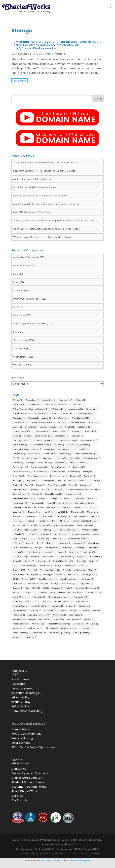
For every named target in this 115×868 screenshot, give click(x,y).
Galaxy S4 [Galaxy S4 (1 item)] (86, 485)
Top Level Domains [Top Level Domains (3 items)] (63, 601)
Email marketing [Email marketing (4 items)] (59, 476)
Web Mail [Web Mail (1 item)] (58, 619)
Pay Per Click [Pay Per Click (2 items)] (20, 539)
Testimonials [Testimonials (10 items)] (94, 592)
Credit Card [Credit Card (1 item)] (65, 454)
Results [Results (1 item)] (81, 561)
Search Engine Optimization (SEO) (31, 324)
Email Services (21, 743)
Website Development (26, 734)
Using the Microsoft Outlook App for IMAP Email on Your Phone (46, 229)
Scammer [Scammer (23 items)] (19, 570)
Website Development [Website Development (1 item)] (59, 624)
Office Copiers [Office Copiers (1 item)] (90, 530)
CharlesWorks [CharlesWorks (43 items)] (42, 431)
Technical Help (58, 54)
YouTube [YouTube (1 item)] (31, 637)
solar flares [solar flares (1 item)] (19, 583)
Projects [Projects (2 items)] (48, 552)
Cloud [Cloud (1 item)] (17, 436)
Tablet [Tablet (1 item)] (43, 592)
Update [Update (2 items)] (71, 606)
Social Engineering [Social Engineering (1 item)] (48, 579)
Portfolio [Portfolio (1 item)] (93, 543)
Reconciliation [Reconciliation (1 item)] (50, 557)
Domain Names (21, 265)
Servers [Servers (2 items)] (60, 574)
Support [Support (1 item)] (30, 592)
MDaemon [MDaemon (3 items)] (64, 516)
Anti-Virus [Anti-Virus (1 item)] (64, 404)
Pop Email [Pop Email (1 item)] (64, 543)
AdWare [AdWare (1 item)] (81, 400)
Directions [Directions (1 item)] (61, 463)
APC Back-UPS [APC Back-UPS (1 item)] (58, 409)
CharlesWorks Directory (27, 778)
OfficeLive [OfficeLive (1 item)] (19, 534)
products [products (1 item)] (18, 552)
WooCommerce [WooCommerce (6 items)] (21, 633)
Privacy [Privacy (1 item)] (68, 548)
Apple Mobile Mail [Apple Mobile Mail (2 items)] (22, 413)
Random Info (20, 315)
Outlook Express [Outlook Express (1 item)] (81, 534)
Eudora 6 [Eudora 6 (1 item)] (90, 476)
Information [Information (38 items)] (20, 503)
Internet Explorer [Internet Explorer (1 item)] (22, 507)
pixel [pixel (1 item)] (39, 543)
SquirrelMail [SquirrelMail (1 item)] (33, 588)
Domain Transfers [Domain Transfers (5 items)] (22, 472)
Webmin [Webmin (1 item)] (89, 619)
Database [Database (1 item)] (49, 458)
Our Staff (17, 796)
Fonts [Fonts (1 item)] (29, 485)
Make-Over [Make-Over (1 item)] (78, 512)
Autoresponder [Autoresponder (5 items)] (86, 413)
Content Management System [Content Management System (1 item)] (27, 449)
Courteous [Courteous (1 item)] (19, 454)
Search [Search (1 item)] (32, 570)
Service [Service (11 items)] (73, 574)
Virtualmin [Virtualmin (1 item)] (50, 610)
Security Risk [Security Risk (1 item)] (34, 574)
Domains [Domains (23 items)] (79, 467)
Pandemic (18, 290)
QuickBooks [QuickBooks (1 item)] (32, 557)
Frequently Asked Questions (30, 773)
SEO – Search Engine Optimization (34, 747)
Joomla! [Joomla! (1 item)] (39, 507)
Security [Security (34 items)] (18, 574)
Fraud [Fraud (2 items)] (73, 485)
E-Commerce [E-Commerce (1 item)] (41, 472)
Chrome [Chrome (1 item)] (77, 431)
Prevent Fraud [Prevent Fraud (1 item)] (52, 548)
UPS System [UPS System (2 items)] (19, 610)
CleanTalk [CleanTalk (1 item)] (91, 431)
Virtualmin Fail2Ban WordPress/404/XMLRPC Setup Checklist (46, 162)
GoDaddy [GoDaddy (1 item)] (46, 489)
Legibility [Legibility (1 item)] (79, 507)
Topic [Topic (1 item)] (46, 601)
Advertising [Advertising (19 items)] (66, 400)
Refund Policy (20, 706)
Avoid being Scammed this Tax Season (32, 179)
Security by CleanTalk (51, 861)
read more (19, 81)
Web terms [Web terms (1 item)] (19, 628)
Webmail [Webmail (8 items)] (44, 619)
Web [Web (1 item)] (96, 610)
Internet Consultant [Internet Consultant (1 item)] (84, 503)
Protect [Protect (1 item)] (61, 552)
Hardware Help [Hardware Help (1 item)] (73, 494)
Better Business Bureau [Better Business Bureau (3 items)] (44, 422)
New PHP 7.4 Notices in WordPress (32, 212)
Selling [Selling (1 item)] (48, 574)
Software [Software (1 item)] (88, 579)
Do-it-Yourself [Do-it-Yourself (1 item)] (20, 467)
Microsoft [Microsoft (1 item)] (43, 521)
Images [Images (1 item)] (56, 498)
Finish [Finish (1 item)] (96, 480)
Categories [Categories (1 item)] (84, 427)
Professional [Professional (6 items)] (34, 552)
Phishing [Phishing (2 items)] (18, 543)
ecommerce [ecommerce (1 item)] (58, 472)
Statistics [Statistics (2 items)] (57, 588)
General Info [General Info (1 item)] (20, 489)
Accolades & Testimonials (26, 257)
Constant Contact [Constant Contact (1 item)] (89, 440)
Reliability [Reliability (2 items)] (96, 557)
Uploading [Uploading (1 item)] (84, 606)
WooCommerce (21, 357)
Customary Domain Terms (29, 787)
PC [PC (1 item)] (33, 539)
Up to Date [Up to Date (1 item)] (35, 610)
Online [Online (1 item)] (32, 534)
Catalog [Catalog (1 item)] (70, 427)
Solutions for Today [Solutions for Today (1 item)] (38, 583)
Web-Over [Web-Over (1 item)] (19, 615)
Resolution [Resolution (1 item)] (44, 561)
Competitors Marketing (27, 711)
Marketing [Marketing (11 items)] (33, 516)
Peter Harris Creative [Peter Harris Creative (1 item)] (79, 539)
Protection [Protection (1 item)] (75, 552)
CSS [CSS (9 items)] (16, 458)
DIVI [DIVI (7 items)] (74, 463)
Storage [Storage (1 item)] (18, 592)
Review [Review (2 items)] (94, 561)
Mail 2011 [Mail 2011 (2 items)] (62, 512)
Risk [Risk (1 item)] (16, 566)
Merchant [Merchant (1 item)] (19, 521)
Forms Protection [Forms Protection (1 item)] (57, 485)
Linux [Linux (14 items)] (92, 507)
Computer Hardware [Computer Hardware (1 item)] (44, 440)
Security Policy (21, 702)
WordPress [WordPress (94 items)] (40, 633)
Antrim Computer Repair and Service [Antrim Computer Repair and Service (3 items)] (30, 409)
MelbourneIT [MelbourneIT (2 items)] (81, 516)
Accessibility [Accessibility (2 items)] (33, 400)
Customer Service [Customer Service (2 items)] (31, 458)
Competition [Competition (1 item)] (61, 436)
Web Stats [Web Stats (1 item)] (92, 624)
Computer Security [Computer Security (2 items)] (67, 440)
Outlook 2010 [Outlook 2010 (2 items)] (62, 534)
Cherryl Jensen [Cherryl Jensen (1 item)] (61, 431)
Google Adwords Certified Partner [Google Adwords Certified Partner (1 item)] (84, 489)
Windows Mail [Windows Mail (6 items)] (69, 628)
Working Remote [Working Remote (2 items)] (82, 633)
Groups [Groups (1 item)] (37, 494)
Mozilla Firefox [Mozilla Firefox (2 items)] (85, 525)
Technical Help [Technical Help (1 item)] (76, 592)
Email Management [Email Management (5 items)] (37, 476)
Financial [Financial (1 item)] (84, 480)
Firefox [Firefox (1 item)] (17, 485)
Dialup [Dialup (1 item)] (30, 463)
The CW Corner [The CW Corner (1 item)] (21, 597)
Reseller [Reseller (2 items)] (30, 561)
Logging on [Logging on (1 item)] (19, 512)
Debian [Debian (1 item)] (62, 458)
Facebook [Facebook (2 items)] (70, 480)
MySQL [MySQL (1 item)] (17, 530)
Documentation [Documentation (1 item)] (39, 467)
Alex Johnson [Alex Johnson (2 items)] (20, 404)
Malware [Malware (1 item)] (18, 516)
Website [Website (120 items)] (38, 624)
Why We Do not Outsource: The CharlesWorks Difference (43, 237)
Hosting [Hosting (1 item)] (43, 498)
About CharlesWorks (25, 791)
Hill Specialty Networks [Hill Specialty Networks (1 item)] (24, 498)
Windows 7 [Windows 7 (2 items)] (52, 628)
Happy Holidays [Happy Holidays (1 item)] (53, 494)
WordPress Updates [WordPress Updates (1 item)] (60, 633)
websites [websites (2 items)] (78, 624)
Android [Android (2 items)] (50, 404)
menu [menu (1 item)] (95, 516)
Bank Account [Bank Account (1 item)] (62, 418)
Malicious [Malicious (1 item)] (93, 512)
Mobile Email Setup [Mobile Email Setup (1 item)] (41, 525)
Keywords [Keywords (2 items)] (53, 507)
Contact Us (19, 769)
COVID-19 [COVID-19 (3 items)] (34, 454)
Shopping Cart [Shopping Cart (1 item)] (89, 574)
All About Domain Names (28, 782)
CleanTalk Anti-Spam (79, 861)
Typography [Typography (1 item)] (56, 606)
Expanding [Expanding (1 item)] (33, 480)
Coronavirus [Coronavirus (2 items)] (82, 449)
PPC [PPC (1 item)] (38, 548)
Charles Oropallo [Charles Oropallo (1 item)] (22, 431)
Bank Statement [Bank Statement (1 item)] (81, 418)
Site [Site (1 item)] (16, 579)
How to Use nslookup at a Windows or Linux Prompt (40, 196)
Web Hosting (20, 348)
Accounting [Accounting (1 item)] (49, 400)
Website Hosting (22, 738)
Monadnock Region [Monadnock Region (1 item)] (64, 525)
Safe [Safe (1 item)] (58, 566)
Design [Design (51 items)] (75, 458)
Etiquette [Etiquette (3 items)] (76, 476)
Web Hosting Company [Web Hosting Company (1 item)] (24, 619)
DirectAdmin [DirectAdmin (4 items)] (45, 463)
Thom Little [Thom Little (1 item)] (39, 597)
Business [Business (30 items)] (31, 427)
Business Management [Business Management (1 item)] (51, 427)
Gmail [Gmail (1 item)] (34, 489)
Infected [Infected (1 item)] (92, 498)
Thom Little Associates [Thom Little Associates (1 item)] (59, 597)
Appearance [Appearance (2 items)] (76, 409)
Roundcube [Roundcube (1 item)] (45, 566)
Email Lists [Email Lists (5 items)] (19, 476)
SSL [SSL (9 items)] (46, 588)
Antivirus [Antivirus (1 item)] (79, 404)
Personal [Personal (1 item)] (44, 539)
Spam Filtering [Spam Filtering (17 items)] (70, 583)
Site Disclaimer (21, 679)
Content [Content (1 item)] (59, 445)
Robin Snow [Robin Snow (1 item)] (29, 566)
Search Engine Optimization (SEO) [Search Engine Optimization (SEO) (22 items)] (80, 570)
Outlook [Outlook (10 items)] (45, 534)
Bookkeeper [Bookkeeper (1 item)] (78, 422)
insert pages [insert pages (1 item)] (37, 503)
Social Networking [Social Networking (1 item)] (70, 579)
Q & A (16, 307)
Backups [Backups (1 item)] (34, 418)
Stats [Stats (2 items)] (69, 588)
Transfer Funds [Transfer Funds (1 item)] (38, 606)
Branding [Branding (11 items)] (94, 422)
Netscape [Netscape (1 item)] (50, 530)
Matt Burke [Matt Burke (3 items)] (49, 516)
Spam (16, 332)
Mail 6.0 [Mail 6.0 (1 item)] (48, 512)
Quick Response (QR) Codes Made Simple (34, 187)
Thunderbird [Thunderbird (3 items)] (80, 597)
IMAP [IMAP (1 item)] (67, 498)
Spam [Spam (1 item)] (55, 583)
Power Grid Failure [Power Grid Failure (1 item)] (22, 548)
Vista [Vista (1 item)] (86, 610)
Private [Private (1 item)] (80, 548)
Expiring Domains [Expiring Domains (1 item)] (52, 480)
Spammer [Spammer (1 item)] (87, 583)
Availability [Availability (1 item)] (19, 418)
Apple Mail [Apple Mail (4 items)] (92, 409)
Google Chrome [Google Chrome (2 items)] (21, 494)
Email (48, 54)
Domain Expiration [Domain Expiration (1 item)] (60, 467)
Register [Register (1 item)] (82, 557)
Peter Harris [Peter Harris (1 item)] (59, 539)
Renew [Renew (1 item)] (17, 561)
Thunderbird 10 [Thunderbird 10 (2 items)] (21, 601)
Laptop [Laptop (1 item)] (66, 507)
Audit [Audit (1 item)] (55, 413)
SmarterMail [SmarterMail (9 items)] (29, 579)
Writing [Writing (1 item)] (18, 637)
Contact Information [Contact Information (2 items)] (40, 445)
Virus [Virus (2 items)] (63, 610)
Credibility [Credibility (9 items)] (49, 454)
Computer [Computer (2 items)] (77, 436)
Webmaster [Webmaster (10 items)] (74, 619)
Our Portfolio (20, 800)
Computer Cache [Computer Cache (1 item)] (22, 440)
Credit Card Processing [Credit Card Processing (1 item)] (86, 454)
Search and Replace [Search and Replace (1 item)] (50, 570)
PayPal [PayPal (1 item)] (97, 534)
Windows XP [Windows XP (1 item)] (86, 628)
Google (17, 282)
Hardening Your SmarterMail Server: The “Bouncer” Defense (44, 171)
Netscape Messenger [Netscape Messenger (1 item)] (69, 530)
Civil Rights (18, 684)
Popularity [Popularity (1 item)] (79, 543)
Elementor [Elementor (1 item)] (74, 472)
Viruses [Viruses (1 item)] (75, 610)
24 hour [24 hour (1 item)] (18, 400)
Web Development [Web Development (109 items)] (39, 615)
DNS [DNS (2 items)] (84, 463)
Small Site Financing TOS (27, 693)
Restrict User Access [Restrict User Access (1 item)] (63, 561)
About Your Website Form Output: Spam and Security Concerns (46, 204)
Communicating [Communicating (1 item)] (43, 436)
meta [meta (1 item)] (31, 521)
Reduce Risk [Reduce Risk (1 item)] (67, 557)
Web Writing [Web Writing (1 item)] (35, 628)
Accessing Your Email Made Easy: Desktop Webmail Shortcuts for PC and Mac (53, 220)
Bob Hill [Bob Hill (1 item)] (63, 422)
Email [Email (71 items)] (87, 472)
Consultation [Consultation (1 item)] (20, 445)
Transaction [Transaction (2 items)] (82, 601)
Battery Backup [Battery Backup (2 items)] (21, 422)
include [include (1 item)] (79, 498)
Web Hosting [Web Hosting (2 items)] (76, 615)
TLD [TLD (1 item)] (36, 601)
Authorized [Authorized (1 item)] (69, 413)
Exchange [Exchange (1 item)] (18, 480)
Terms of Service (22, 689)
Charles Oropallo (23, 54)
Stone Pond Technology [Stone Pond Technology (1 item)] (87, 588)
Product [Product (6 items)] (93, 548)
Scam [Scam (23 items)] (83, 566)
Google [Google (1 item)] (60, 489)
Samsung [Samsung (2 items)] (70, 566)
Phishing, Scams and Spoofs (27, 299)
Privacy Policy (20, 697)
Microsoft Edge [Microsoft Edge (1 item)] (60, 521)
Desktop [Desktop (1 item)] (18, 463)
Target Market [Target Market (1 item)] (57, 592)
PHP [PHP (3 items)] (30, 543)
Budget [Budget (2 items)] (17, 427)
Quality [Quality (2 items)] (17, 557)
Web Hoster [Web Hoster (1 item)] (59, 615)
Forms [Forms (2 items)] (40, 485)
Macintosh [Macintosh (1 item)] (34, 512)
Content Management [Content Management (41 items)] (78, 445)
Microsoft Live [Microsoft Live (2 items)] (20, 525)
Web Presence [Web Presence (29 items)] (21, 624)
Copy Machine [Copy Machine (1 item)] (65, 449)
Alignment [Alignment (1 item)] (36, 404)
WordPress (19, 365)
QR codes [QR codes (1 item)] (90, 552)
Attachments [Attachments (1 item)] (41, 413)
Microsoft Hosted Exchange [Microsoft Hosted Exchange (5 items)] (85, 521)
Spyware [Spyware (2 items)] (18, 588)
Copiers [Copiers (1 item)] (49, 449)
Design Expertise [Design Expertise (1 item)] (91, 458)
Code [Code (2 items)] (28, 436)
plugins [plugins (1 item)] (51, 543)
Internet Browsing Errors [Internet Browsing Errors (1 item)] (59, 503)
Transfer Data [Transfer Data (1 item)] (20, 606)
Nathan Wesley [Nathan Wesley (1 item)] (33, 530)
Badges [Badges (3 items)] (46, 418)
